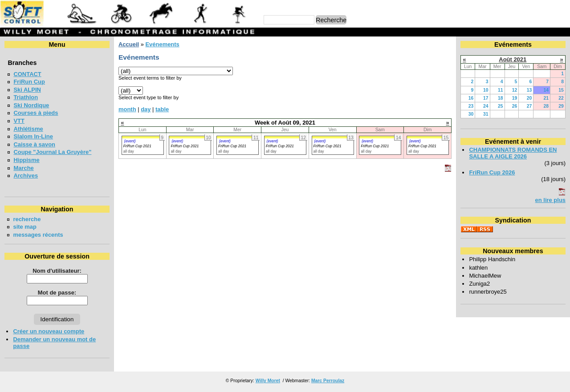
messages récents (38, 235)
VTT (19, 121)
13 (529, 90)
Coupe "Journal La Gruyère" (52, 152)
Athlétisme (28, 129)
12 (515, 90)
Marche (23, 168)
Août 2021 (513, 59)
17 (486, 98)
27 (529, 106)
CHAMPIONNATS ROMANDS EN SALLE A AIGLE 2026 (513, 153)
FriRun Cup (29, 82)
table (162, 109)
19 (515, 98)
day (146, 109)
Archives (26, 176)
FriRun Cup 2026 (492, 172)
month (127, 109)
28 (546, 106)
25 (501, 106)
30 (471, 114)
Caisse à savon (34, 144)
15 (561, 90)
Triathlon (26, 97)
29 (561, 106)
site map (25, 227)
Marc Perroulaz (328, 381)
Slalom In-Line (33, 136)
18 (501, 98)
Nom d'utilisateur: (57, 271)
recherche (27, 219)
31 (486, 114)
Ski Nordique (31, 105)
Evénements (162, 44)
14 (546, 90)
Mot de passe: (57, 293)
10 (486, 90)
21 (546, 98)
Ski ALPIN (27, 90)
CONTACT (27, 74)
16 (471, 98)
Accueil (129, 44)
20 (529, 98)
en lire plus (550, 200)
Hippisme (26, 160)
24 (486, 106)
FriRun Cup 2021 (137, 146)
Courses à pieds (36, 113)
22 (561, 98)
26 (515, 106)
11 (501, 90)
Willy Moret (268, 381)
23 (471, 106)
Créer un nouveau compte (49, 331)
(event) (130, 141)
